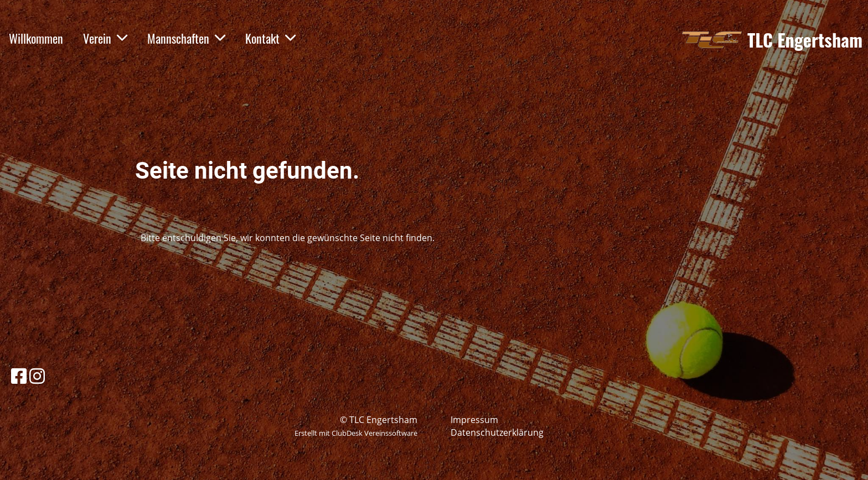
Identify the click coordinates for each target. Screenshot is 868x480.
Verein (105, 38)
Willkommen (36, 38)
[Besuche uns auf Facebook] (19, 376)
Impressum (474, 420)
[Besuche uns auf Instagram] (37, 376)
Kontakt (270, 38)
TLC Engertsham (805, 40)
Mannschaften (186, 38)
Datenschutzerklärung (497, 432)
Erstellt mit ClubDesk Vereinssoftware (356, 433)
